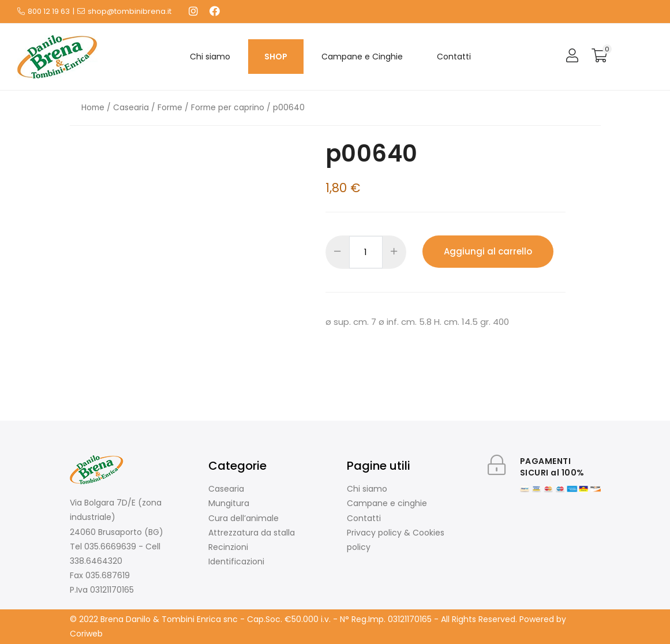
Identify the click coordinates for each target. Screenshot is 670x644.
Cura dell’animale (244, 518)
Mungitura (229, 503)
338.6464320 (96, 561)
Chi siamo (210, 57)
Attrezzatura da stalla (252, 533)
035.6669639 (110, 546)
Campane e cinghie (387, 503)
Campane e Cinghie (362, 57)
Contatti (454, 57)
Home (93, 108)
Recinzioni (228, 547)
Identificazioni (236, 561)
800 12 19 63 (49, 11)
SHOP (276, 57)
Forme (170, 108)
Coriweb (86, 634)
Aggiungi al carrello (488, 251)
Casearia (131, 108)
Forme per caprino (228, 108)
